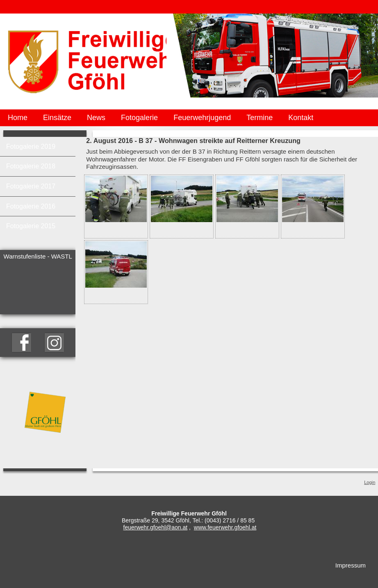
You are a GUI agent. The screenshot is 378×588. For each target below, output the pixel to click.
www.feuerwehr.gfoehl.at (225, 527)
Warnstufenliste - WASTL (38, 256)
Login (370, 482)
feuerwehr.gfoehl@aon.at (156, 527)
